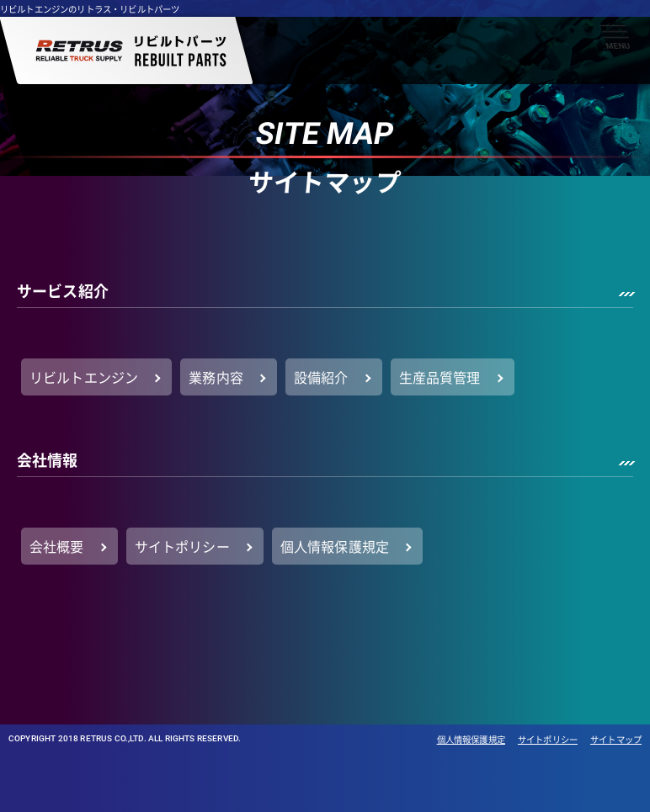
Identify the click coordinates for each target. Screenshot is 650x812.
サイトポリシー (548, 740)
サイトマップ (616, 740)
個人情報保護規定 (471, 740)
